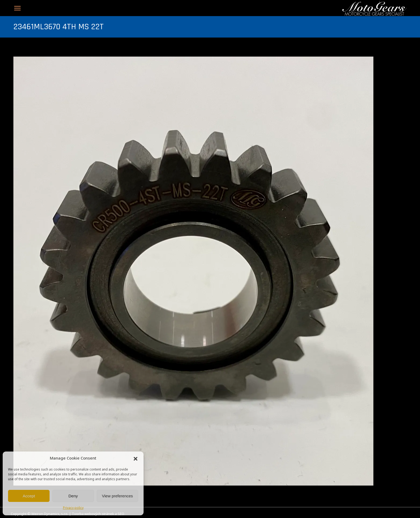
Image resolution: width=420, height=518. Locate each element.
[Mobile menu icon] (17, 8)
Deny (73, 496)
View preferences (118, 496)
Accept (29, 496)
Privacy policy (73, 508)
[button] (136, 459)
